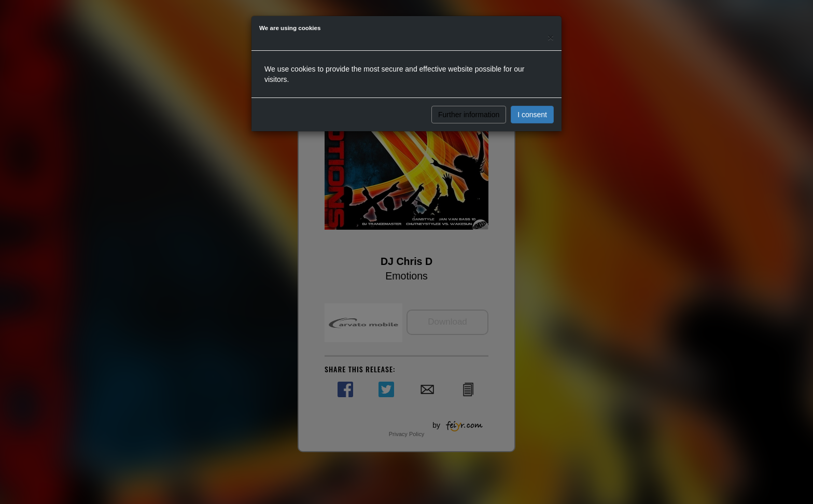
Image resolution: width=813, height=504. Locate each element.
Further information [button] (469, 115)
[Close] (551, 37)
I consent (532, 115)
